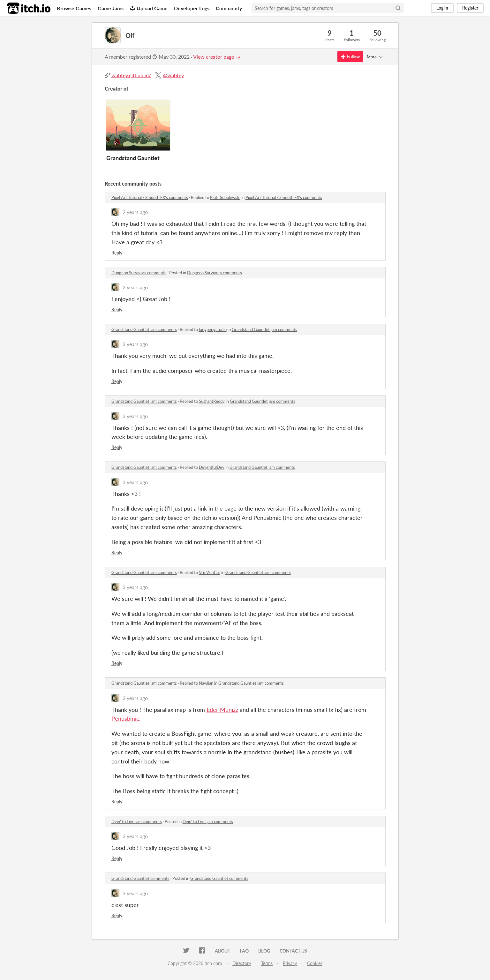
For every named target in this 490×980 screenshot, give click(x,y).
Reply (117, 253)
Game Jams (111, 8)
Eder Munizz (222, 710)
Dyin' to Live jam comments (137, 822)
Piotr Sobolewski (225, 197)
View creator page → (217, 57)
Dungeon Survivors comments (139, 273)
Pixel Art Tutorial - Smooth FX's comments (150, 197)
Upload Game (149, 8)
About (222, 951)
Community (229, 8)
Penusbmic (125, 718)
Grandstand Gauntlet (133, 158)
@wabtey (173, 75)
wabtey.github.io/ (131, 75)
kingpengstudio (213, 329)
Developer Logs (192, 8)
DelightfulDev (212, 467)
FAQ (244, 951)
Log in (442, 8)
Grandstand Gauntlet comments (140, 878)
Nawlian (206, 683)
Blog (264, 951)
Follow (350, 57)
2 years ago (135, 212)
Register (470, 8)
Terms (267, 963)
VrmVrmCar (210, 572)
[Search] (398, 8)
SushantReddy (212, 401)
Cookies (315, 963)
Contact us (293, 951)
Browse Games (74, 8)
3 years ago (135, 344)
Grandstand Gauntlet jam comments (144, 329)
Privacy (290, 963)
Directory (242, 963)
